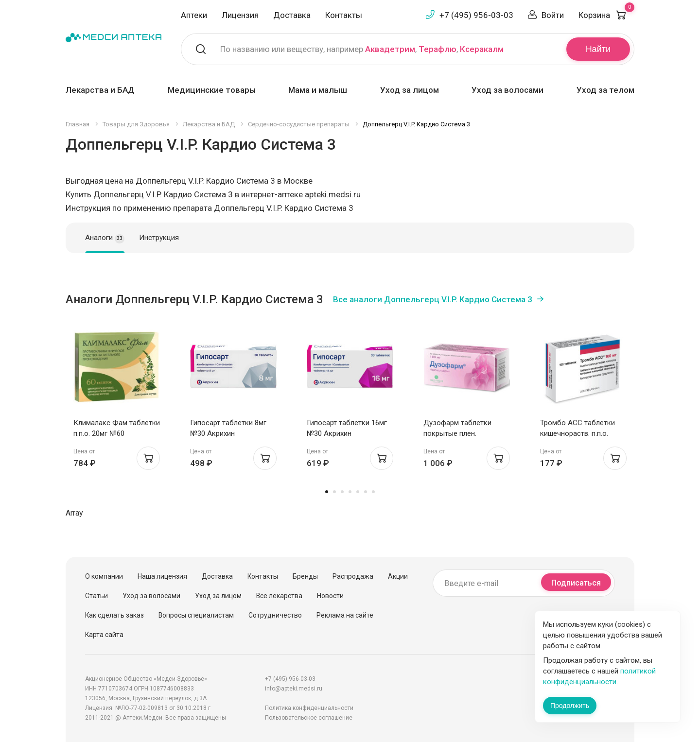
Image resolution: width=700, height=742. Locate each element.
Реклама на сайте (345, 615)
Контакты (344, 15)
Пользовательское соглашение (309, 718)
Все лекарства (279, 596)
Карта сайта (104, 635)
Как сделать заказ (114, 615)
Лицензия (240, 15)
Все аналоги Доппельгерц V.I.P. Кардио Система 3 (433, 299)
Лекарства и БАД (100, 90)
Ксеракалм (482, 49)
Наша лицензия (162, 576)
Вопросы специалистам (196, 615)
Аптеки (194, 15)
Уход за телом (605, 90)
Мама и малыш (318, 90)
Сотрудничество (275, 615)
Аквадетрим (390, 49)
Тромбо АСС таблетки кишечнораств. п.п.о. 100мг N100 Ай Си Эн (577, 433)
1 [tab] (327, 492)
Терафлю (437, 49)
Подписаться (576, 583)
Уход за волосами (507, 90)
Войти (553, 15)
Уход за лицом (410, 90)
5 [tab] (358, 492)
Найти (598, 49)
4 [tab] (350, 492)
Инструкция (159, 238)
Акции (398, 576)
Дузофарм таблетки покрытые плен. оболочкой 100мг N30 (460, 433)
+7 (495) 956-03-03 (476, 15)
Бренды (305, 576)
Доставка (292, 15)
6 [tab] (366, 492)
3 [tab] (342, 492)
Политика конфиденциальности (309, 708)
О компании (104, 576)
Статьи (96, 596)
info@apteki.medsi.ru (294, 689)
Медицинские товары (212, 90)
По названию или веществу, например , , (362, 49)
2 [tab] (334, 492)
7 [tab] (373, 492)
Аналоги (105, 238)
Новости (330, 596)
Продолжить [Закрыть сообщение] (570, 706)
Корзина (606, 15)
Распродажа (353, 576)
